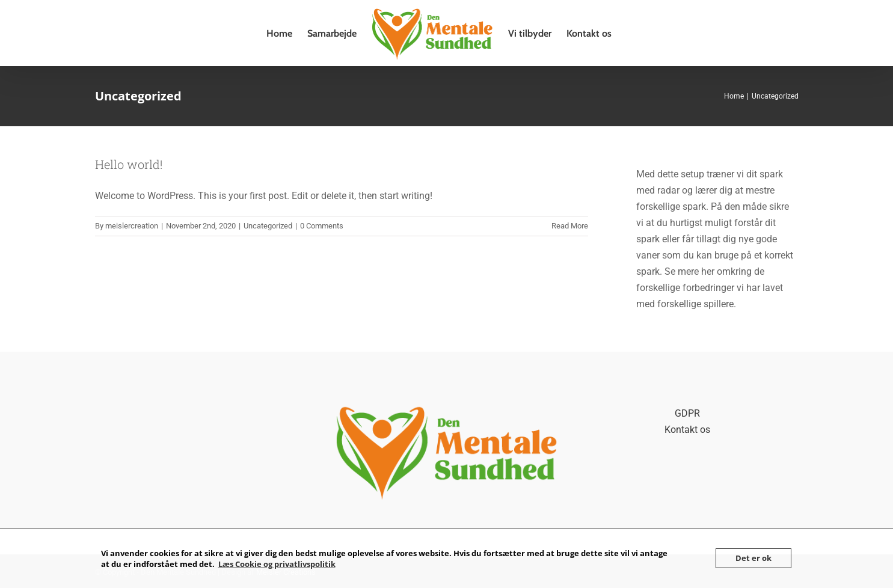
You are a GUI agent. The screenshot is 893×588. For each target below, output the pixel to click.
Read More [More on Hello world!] (570, 226)
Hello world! (129, 164)
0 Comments (322, 226)
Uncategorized (268, 226)
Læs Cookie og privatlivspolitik (277, 564)
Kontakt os (687, 430)
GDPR (687, 413)
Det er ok (753, 558)
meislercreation (132, 226)
